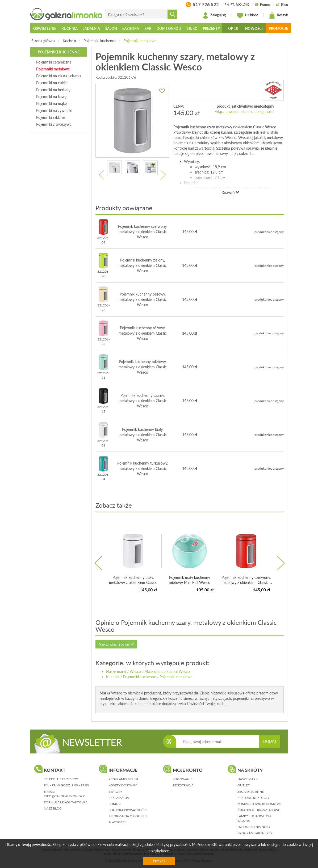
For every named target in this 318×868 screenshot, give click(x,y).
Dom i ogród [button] (169, 28)
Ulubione (248, 15)
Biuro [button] (192, 28)
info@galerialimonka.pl (65, 796)
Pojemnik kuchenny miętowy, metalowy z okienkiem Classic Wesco (143, 367)
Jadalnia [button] (91, 28)
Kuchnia (69, 41)
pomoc (115, 804)
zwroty (115, 792)
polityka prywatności (127, 810)
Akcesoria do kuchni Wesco (167, 671)
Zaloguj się (214, 15)
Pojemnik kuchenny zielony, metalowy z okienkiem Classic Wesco (143, 265)
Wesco (135, 671)
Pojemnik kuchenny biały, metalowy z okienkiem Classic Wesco (143, 435)
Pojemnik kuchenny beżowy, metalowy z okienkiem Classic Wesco (143, 299)
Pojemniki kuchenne (100, 41)
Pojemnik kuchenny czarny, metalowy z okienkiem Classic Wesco (143, 401)
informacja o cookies (128, 816)
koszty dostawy (123, 785)
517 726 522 (69, 779)
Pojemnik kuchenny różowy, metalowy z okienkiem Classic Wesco (143, 333)
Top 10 (232, 28)
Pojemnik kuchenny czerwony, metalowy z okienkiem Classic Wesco (143, 232)
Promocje (278, 28)
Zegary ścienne (251, 792)
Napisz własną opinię (116, 644)
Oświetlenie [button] (45, 28)
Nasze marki (116, 671)
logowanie (183, 779)
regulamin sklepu (124, 779)
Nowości (254, 28)
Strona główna (43, 41)
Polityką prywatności (173, 844)
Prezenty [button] (211, 28)
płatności (117, 822)
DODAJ (270, 741)
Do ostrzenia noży (254, 827)
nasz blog (53, 808)
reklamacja (119, 798)
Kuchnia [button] (70, 28)
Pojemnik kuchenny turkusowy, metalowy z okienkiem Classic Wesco (143, 468)
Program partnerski (255, 833)
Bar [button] (148, 28)
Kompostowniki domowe (260, 804)
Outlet (244, 785)
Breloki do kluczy (253, 798)
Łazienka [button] (131, 28)
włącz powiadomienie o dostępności (245, 111)
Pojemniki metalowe (140, 41)
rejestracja (183, 785)
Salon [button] (111, 28)
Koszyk (278, 15)
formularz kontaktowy (65, 802)
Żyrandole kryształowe (259, 810)
